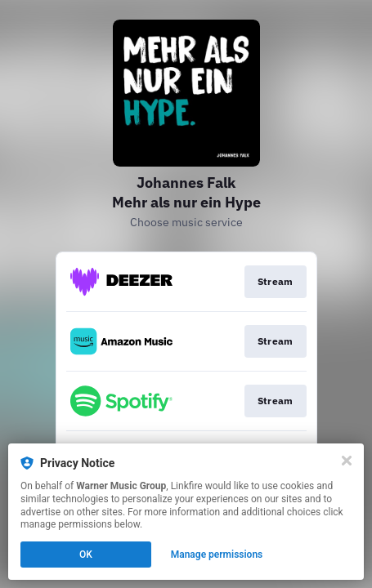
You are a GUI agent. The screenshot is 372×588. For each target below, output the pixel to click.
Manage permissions (217, 555)
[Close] (347, 461)
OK (86, 555)
